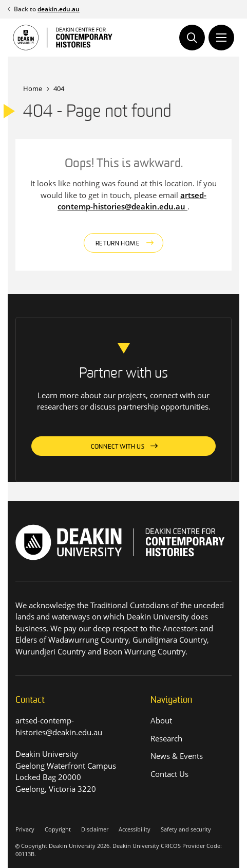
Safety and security (186, 829)
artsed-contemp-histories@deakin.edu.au (132, 201)
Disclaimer (95, 829)
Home (33, 88)
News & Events (177, 756)
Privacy (25, 829)
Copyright (58, 829)
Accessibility (135, 829)
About (161, 720)
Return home (118, 244)
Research (166, 738)
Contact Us (169, 774)
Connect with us (118, 447)
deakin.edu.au (59, 9)
